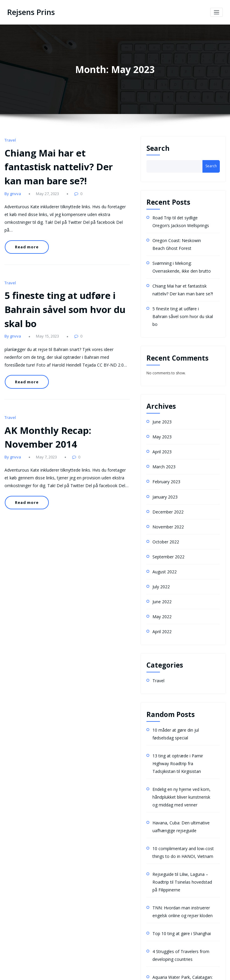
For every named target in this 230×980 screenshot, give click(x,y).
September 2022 (167, 527)
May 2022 (161, 583)
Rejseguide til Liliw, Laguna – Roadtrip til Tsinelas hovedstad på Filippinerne (181, 832)
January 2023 (163, 471)
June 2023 (161, 402)
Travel (10, 139)
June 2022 (161, 569)
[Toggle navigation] (217, 12)
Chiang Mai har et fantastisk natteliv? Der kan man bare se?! (62, 162)
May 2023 (161, 416)
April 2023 (161, 430)
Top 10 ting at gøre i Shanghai (178, 879)
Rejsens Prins (29, 12)
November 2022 (166, 499)
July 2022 (160, 555)
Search (158, 147)
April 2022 (161, 597)
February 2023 (165, 458)
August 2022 (163, 541)
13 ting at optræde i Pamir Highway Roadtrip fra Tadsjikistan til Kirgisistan (182, 724)
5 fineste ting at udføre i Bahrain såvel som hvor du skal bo (66, 281)
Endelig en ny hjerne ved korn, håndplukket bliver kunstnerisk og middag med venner (181, 754)
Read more (25, 227)
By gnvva (12, 185)
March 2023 (162, 444)
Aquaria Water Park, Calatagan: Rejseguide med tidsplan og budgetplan (179, 926)
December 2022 (166, 486)
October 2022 (164, 513)
